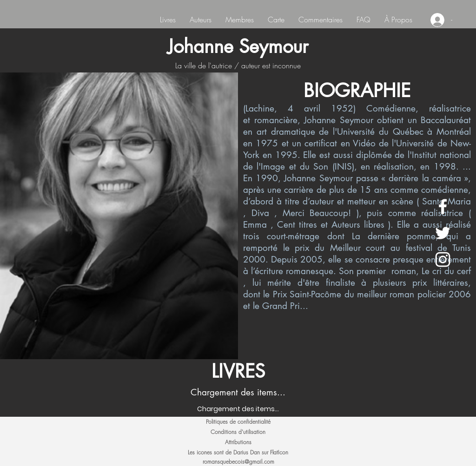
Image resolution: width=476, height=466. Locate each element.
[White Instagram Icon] (443, 259)
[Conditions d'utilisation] (238, 432)
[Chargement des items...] (238, 409)
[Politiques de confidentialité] (238, 422)
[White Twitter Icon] (443, 233)
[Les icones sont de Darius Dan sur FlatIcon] (238, 453)
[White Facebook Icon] (443, 207)
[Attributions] (238, 442)
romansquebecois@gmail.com (238, 462)
